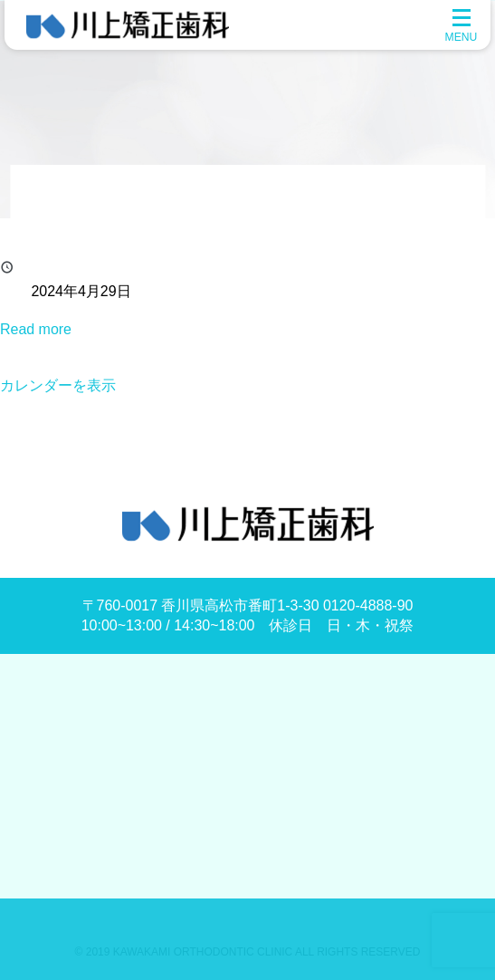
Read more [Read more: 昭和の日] (36, 329)
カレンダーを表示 (58, 385)
